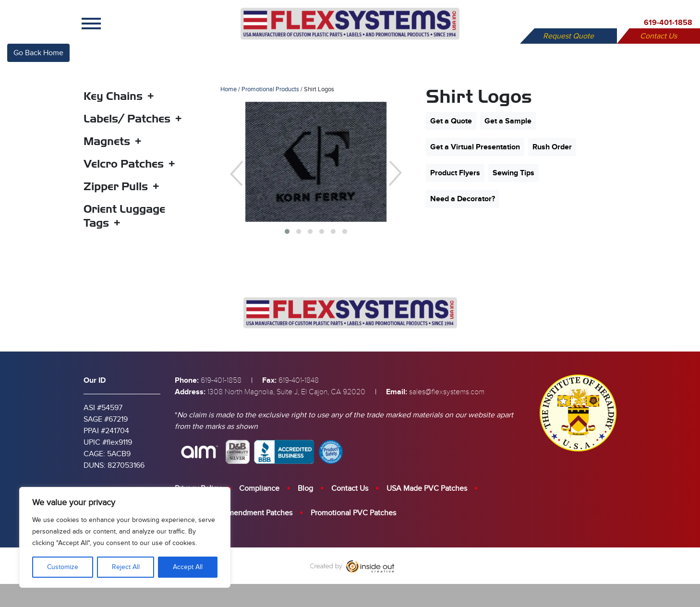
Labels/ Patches (127, 119)
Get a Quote (451, 121)
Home (229, 89)
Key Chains (113, 96)
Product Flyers (455, 173)
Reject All (126, 567)
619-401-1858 (668, 23)
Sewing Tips (513, 173)
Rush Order (552, 147)
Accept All (188, 567)
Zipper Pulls (116, 186)
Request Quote (568, 36)
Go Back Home (38, 53)
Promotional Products (270, 89)
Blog (305, 488)
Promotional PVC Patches (353, 513)
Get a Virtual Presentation (475, 147)
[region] (125, 537)
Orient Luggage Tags (124, 216)
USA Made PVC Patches (427, 488)
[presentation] (236, 173)
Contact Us (658, 36)
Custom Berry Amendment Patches (234, 513)
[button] (287, 231)
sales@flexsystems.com (447, 392)
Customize (63, 567)
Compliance (259, 488)
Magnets (107, 141)
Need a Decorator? (463, 199)
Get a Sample (508, 121)
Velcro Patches (124, 164)
